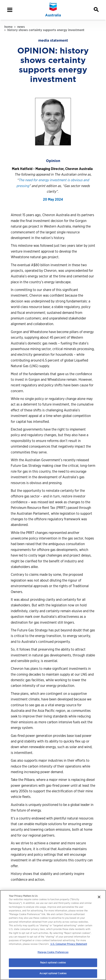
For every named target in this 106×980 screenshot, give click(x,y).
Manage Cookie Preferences (53, 952)
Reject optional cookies (53, 963)
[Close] (99, 897)
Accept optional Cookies (53, 973)
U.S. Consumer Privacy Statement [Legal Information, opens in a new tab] (68, 944)
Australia (53, 15)
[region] (53, 935)
